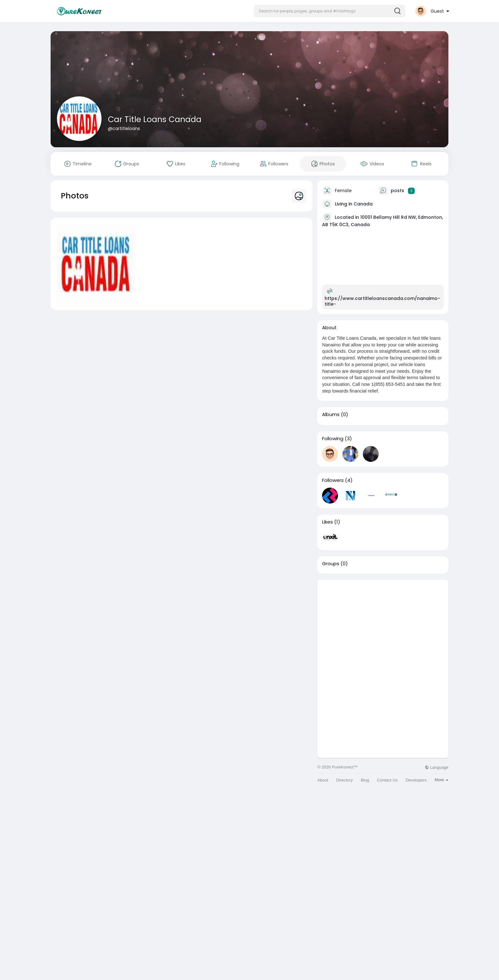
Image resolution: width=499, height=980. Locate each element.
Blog (365, 780)
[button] (330, 11)
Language (437, 767)
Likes (327, 522)
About (323, 780)
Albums (331, 414)
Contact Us (387, 780)
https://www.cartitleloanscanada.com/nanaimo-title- (382, 301)
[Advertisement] (383, 624)
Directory (345, 780)
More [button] (442, 780)
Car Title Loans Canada (155, 119)
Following (333, 439)
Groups (331, 564)
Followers (333, 480)
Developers (416, 780)
